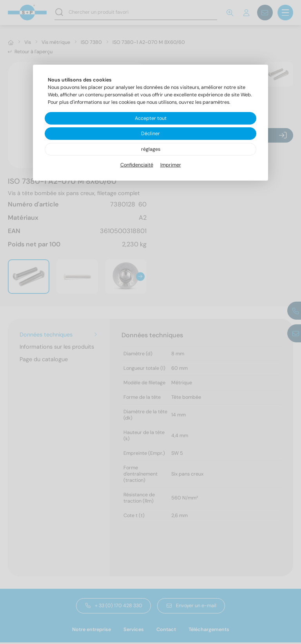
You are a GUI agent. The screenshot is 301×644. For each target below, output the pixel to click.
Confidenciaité (137, 165)
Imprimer (171, 165)
